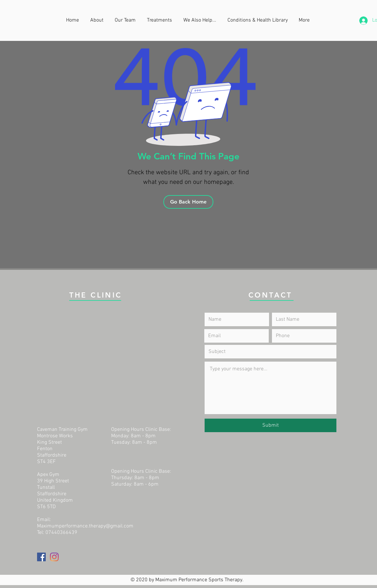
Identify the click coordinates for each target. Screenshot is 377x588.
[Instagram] (54, 557)
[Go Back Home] (188, 202)
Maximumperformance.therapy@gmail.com (85, 526)
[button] (201, 20)
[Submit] (271, 425)
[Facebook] (41, 557)
